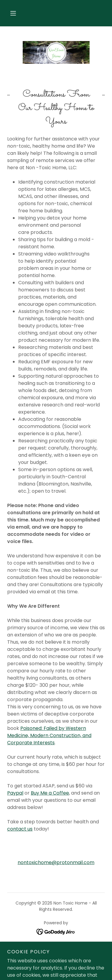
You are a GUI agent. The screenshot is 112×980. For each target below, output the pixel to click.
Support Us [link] (56, 949)
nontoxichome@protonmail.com (56, 862)
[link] (56, 52)
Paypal (15, 793)
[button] (13, 13)
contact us (20, 829)
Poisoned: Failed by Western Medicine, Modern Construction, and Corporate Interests (49, 735)
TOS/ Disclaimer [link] (56, 957)
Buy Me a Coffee (50, 793)
